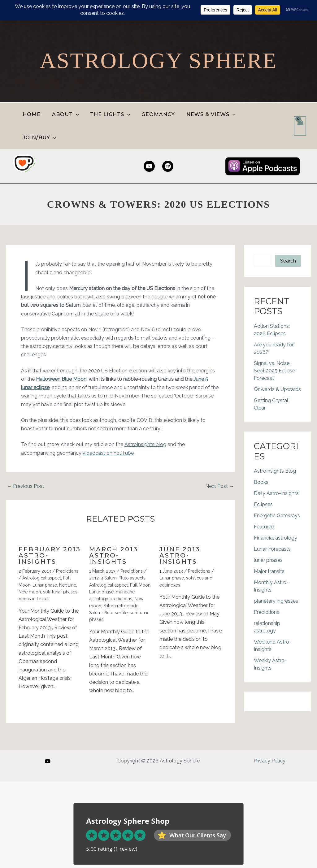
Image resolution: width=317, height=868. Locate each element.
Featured (264, 503)
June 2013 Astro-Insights (180, 532)
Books (261, 459)
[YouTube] (48, 761)
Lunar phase (45, 562)
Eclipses (263, 481)
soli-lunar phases (60, 569)
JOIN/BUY (260, 114)
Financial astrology (276, 515)
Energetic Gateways (277, 492)
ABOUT (67, 114)
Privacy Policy (269, 761)
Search (288, 238)
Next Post (220, 463)
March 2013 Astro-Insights (114, 532)
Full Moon (140, 562)
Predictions (67, 548)
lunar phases (268, 537)
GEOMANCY (157, 114)
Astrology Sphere (158, 61)
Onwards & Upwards (277, 366)
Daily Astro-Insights (276, 470)
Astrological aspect (42, 555)
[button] (78, 114)
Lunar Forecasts (272, 526)
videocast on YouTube (108, 430)
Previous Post (26, 463)
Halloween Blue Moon (61, 356)
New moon (30, 569)
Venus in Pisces (34, 575)
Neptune (68, 562)
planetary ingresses (276, 578)
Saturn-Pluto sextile (108, 589)
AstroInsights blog (145, 421)
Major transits (269, 548)
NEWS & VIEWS (208, 114)
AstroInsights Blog (275, 448)
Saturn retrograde (121, 583)
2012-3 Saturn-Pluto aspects (117, 555)
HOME (35, 114)
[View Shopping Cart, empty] (300, 115)
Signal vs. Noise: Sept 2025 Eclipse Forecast (274, 347)
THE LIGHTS (111, 114)
